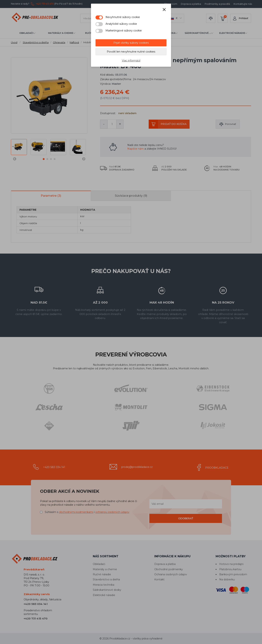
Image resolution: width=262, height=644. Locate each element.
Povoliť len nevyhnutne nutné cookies (131, 52)
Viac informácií (131, 61)
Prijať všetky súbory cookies (131, 43)
